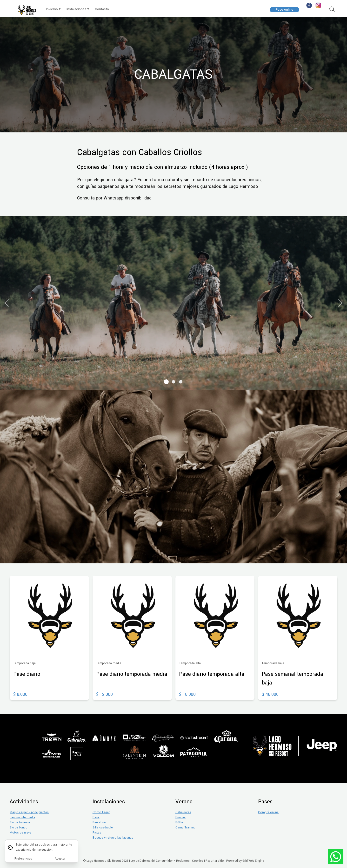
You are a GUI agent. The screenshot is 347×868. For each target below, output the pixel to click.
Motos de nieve (20, 833)
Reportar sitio (215, 861)
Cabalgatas (183, 812)
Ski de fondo (19, 827)
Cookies (198, 861)
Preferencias (23, 859)
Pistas (97, 833)
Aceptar (60, 859)
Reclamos (183, 861)
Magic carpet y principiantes (29, 812)
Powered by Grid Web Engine (245, 861)
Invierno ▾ (53, 9)
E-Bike (180, 822)
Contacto (102, 9)
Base (96, 817)
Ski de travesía (20, 822)
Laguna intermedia (22, 817)
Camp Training (185, 827)
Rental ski (99, 822)
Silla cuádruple (103, 827)
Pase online (284, 10)
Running (181, 817)
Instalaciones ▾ (78, 9)
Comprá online (268, 812)
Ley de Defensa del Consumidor (152, 861)
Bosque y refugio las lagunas (113, 838)
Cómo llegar (101, 812)
